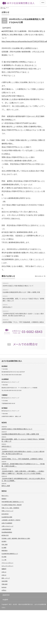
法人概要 (4, 548)
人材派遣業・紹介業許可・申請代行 (11, 520)
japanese (6, 595)
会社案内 (4, 541)
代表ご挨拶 (5, 544)
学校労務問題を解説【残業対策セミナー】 (13, 502)
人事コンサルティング (7, 526)
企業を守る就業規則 (7, 523)
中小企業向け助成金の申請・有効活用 (12, 505)
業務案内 (4, 499)
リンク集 (4, 560)
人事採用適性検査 (6, 529)
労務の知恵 (5, 584)
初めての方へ (5, 496)
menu (43, 2)
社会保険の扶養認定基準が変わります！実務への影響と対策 (21, 292)
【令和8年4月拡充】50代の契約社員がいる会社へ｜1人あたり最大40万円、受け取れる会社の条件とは (23, 315)
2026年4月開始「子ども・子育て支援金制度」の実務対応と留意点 (23, 322)
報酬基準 (4, 569)
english (5, 600)
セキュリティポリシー (7, 566)
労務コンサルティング (7, 511)
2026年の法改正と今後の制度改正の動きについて (18, 286)
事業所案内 (5, 551)
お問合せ (4, 590)
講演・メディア (6, 578)
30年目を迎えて (8, 307)
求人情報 (4, 557)
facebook (4, 587)
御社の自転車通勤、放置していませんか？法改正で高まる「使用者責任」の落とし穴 (23, 300)
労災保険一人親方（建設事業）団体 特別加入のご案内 (16, 538)
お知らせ (4, 572)
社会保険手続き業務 (7, 517)
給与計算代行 (5, 514)
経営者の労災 (5, 535)
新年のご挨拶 (6, 486)
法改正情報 (5, 581)
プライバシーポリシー (7, 563)
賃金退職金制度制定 (7, 532)
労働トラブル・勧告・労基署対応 (10, 508)
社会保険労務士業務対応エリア (10, 554)
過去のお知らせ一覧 (40, 276)
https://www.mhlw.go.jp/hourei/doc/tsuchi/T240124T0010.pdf (24, 41)
